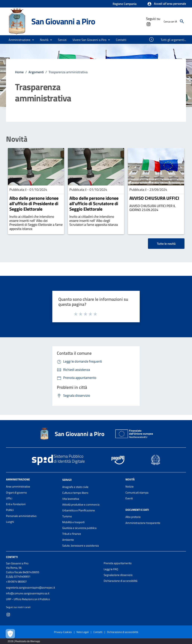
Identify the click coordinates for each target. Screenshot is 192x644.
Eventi (129, 498)
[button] (167, 4)
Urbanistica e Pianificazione (79, 510)
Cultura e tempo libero (75, 493)
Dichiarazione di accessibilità (121, 581)
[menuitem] (121, 40)
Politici (10, 510)
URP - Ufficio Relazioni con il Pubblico (28, 599)
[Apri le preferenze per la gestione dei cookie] (10, 634)
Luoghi (10, 522)
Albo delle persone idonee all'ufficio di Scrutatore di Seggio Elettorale (94, 203)
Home (19, 72)
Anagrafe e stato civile (75, 487)
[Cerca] (182, 21)
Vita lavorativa (71, 499)
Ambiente (68, 540)
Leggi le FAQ (111, 569)
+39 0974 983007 (16, 582)
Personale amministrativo (21, 516)
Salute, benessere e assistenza (81, 546)
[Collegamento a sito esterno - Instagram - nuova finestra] (148, 24)
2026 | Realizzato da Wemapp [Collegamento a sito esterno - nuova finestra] (24, 641)
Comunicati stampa (137, 493)
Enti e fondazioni (16, 504)
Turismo (67, 516)
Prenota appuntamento (118, 563)
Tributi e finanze (72, 534)
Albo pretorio (133, 517)
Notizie (130, 487)
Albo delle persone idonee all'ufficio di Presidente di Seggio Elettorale (34, 203)
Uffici (9, 498)
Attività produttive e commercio (81, 505)
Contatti (12, 557)
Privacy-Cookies (63, 632)
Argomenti (36, 72)
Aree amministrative (18, 487)
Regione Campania (125, 4)
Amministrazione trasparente (143, 523)
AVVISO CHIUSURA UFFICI (154, 198)
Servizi (67, 480)
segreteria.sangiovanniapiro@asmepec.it (30, 588)
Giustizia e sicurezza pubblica (79, 528)
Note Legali (83, 632)
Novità (17, 139)
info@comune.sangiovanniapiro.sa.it (28, 593)
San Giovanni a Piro (63, 21)
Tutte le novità (166, 244)
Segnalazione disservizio (118, 575)
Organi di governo (16, 493)
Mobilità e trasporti (73, 522)
